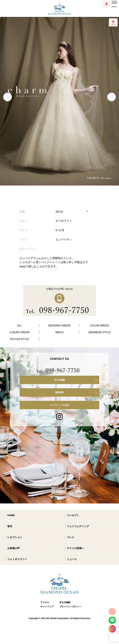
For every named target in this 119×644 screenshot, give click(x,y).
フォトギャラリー (17, 559)
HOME (11, 515)
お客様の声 (14, 548)
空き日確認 (59, 380)
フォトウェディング (78, 526)
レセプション (15, 537)
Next (111, 97)
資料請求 (59, 392)
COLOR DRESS (99, 326)
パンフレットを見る (59, 405)
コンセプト (73, 515)
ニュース (72, 559)
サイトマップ (47, 607)
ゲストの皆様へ (75, 548)
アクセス (45, 602)
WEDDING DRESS (59, 326)
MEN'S (59, 332)
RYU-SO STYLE (20, 339)
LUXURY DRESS (19, 332)
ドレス (71, 537)
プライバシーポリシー (69, 607)
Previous (8, 97)
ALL (19, 326)
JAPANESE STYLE (99, 332)
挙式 (10, 526)
